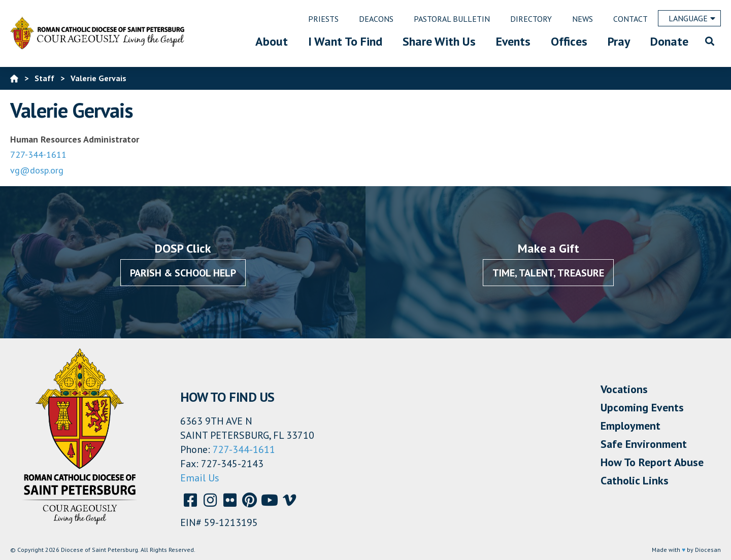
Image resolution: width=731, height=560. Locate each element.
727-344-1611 (38, 154)
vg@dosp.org (37, 170)
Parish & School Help (183, 273)
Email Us (200, 478)
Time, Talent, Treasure (548, 273)
